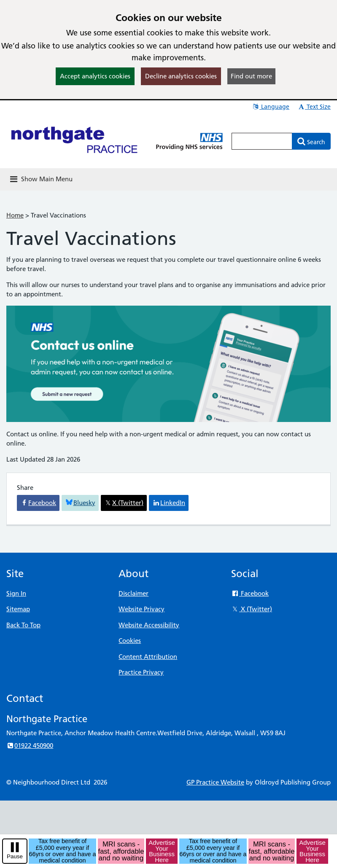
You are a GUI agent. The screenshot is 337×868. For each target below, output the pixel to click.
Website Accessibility (149, 625)
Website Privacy (142, 609)
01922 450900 (30, 746)
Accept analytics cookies (95, 76)
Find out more (251, 76)
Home (15, 215)
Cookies (130, 641)
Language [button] (271, 107)
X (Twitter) (252, 609)
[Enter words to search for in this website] (262, 141)
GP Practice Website (215, 782)
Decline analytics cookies (181, 76)
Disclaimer (133, 593)
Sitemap (18, 609)
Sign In (16, 593)
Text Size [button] (314, 107)
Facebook (250, 593)
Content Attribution (148, 657)
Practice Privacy (141, 672)
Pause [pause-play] (15, 856)
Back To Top (23, 625)
